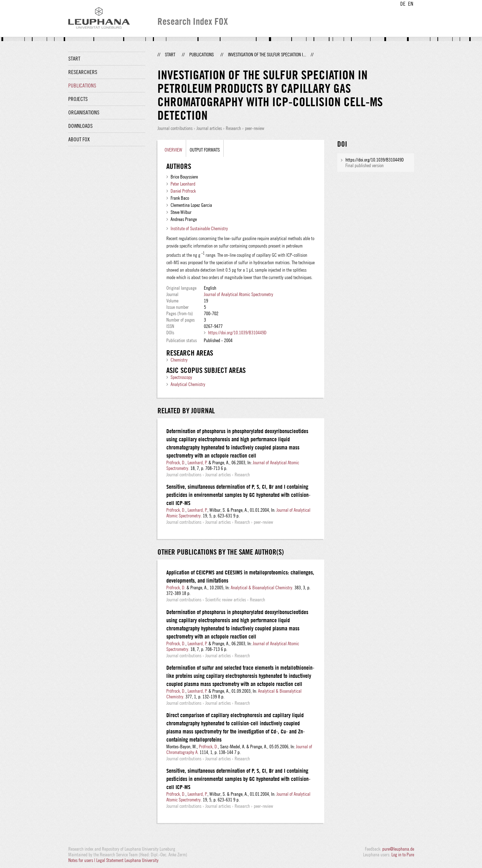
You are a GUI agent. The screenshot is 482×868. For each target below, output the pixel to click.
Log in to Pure (403, 855)
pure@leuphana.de (398, 849)
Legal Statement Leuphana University (127, 860)
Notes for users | (82, 860)
